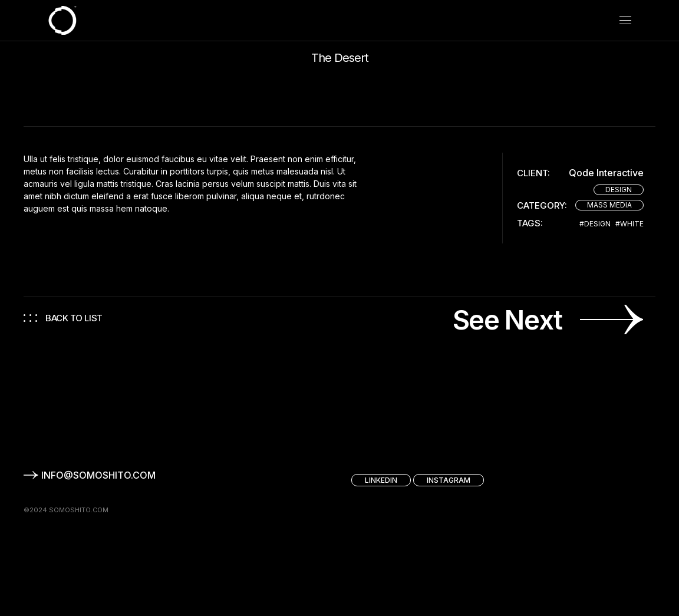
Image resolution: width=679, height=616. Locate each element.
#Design (595, 224)
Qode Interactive (606, 173)
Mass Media (609, 205)
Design (619, 190)
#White (629, 224)
